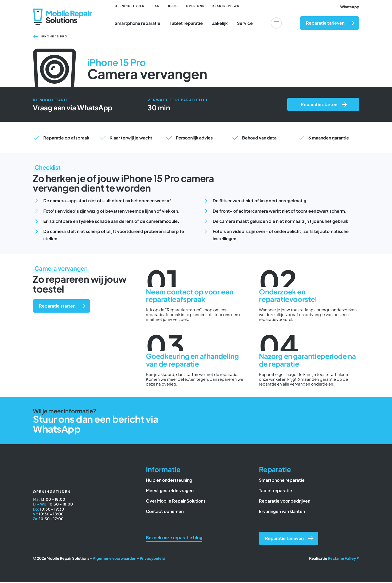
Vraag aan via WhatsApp (72, 109)
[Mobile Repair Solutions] (63, 11)
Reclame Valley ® (344, 559)
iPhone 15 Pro (54, 37)
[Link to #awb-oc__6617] (276, 23)
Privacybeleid (152, 559)
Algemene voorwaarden (115, 559)
